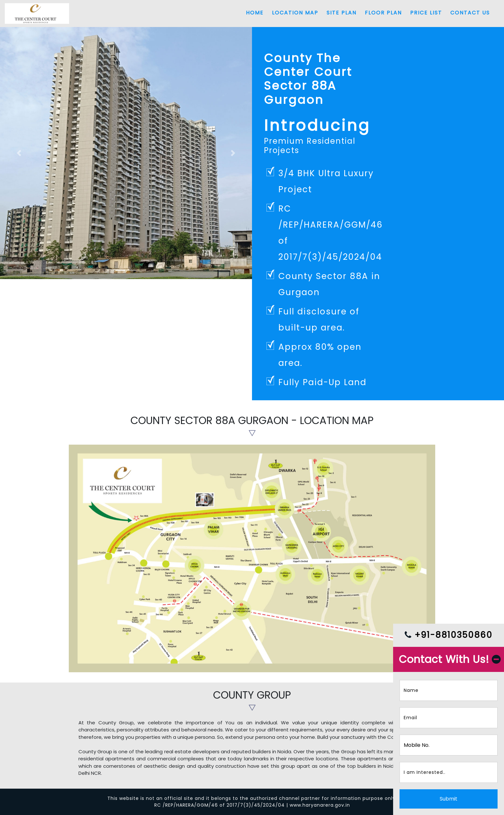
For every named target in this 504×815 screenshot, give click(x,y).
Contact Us (470, 13)
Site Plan (342, 13)
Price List (426, 13)
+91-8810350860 (449, 635)
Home (255, 13)
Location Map (295, 13)
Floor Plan (383, 13)
